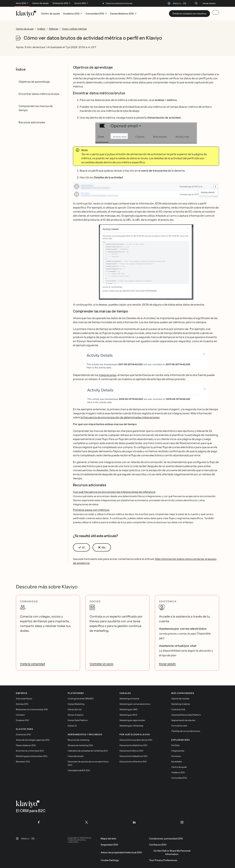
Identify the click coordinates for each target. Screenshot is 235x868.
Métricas (54, 29)
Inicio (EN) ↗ (22, 3)
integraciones (108, 375)
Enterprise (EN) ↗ (61, 3)
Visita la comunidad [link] (32, 664)
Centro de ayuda (40, 3)
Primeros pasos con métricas (91, 510)
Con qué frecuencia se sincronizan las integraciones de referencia (114, 492)
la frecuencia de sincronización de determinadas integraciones (120, 417)
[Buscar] (196, 3)
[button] (146, 133)
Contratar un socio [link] (101, 664)
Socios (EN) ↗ (81, 3)
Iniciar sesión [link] (167, 664)
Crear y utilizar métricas (74, 29)
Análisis (41, 29)
